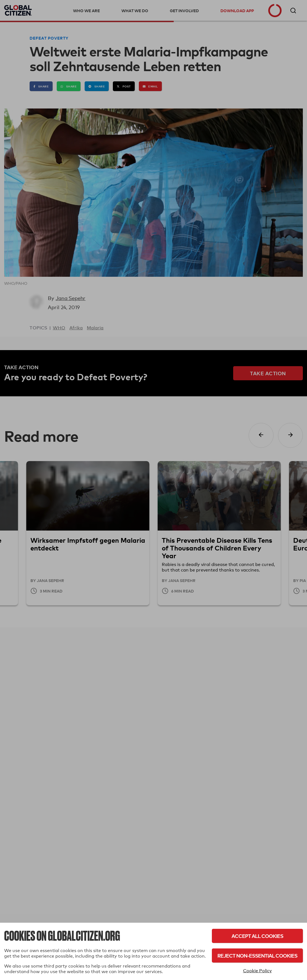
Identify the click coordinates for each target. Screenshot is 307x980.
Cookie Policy (257, 971)
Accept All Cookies (257, 936)
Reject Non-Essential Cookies (257, 956)
